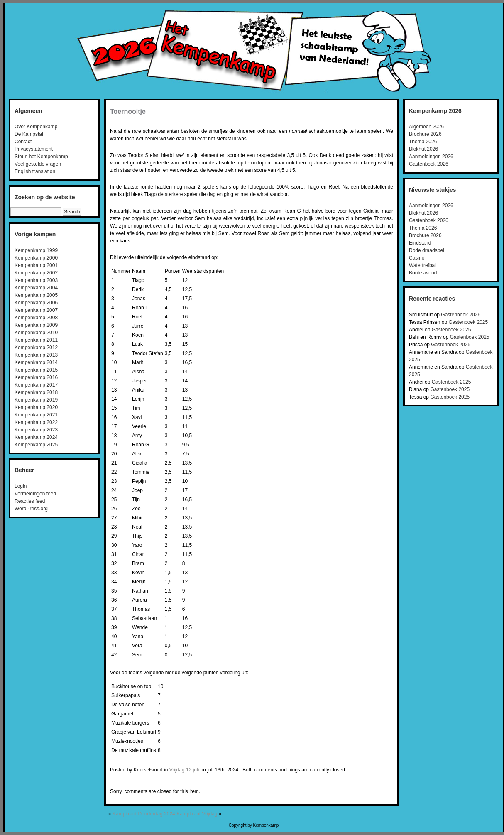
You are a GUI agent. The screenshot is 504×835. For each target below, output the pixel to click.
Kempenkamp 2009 (36, 325)
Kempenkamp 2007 (36, 310)
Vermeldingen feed (35, 494)
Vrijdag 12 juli (184, 770)
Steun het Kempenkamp (41, 157)
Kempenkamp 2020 (36, 407)
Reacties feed (30, 501)
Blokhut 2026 (423, 149)
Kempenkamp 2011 (36, 340)
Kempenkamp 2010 (36, 333)
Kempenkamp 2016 (36, 377)
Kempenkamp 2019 (36, 400)
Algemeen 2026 (426, 127)
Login (21, 486)
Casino (417, 258)
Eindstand (420, 243)
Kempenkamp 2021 (36, 415)
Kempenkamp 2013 (36, 355)
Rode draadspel (427, 250)
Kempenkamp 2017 (36, 385)
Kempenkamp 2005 (36, 295)
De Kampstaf (29, 134)
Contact (23, 142)
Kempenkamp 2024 (36, 437)
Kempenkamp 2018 (36, 392)
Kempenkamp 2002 (36, 273)
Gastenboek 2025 (468, 322)
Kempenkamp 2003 (36, 280)
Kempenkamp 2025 (36, 445)
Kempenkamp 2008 (36, 318)
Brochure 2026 (425, 134)
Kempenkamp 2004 (36, 288)
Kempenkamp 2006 (36, 303)
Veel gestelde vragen (38, 164)
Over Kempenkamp (36, 127)
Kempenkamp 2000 (36, 258)
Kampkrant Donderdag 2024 (144, 814)
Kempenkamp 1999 (36, 250)
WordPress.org (31, 509)
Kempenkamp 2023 (36, 430)
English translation (35, 171)
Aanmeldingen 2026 (431, 157)
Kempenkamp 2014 (36, 362)
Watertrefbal (422, 265)
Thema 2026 (423, 142)
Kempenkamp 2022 (36, 422)
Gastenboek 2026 (429, 164)
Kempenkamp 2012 (36, 348)
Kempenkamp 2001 (36, 265)
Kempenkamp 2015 (36, 370)
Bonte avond (423, 273)
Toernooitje (128, 111)
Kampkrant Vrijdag (197, 814)
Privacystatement (34, 149)
